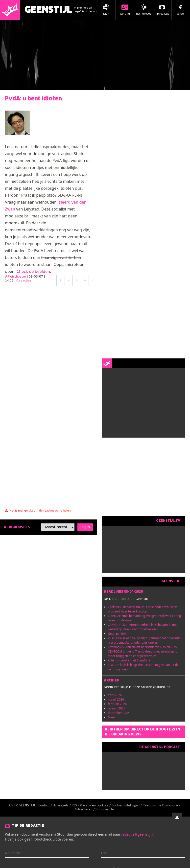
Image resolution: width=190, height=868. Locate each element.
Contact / (46, 806)
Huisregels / (62, 806)
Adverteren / (85, 810)
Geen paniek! (117, 634)
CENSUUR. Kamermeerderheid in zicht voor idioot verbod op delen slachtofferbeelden (142, 627)
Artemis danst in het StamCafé (129, 660)
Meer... (112, 717)
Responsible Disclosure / (162, 806)
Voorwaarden (106, 810)
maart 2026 (116, 699)
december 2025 (119, 713)
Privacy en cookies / (96, 806)
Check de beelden (33, 271)
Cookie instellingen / (127, 806)
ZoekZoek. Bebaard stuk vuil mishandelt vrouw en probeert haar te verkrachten (142, 609)
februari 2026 (117, 704)
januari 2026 (117, 708)
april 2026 (115, 695)
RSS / (76, 806)
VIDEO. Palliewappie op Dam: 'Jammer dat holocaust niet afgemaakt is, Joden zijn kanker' (144, 640)
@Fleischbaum (15, 277)
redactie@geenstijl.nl (138, 834)
